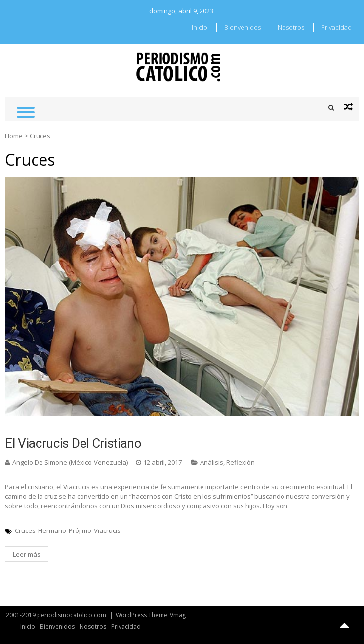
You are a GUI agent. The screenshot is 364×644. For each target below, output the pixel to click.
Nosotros (291, 27)
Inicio (200, 27)
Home (14, 136)
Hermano (52, 530)
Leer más (27, 554)
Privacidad (336, 27)
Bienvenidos (243, 27)
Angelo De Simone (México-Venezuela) (70, 462)
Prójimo (80, 530)
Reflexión (241, 462)
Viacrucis (107, 530)
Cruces (25, 530)
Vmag (178, 615)
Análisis (212, 462)
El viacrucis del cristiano (73, 443)
